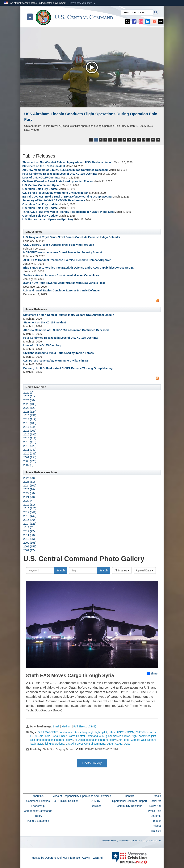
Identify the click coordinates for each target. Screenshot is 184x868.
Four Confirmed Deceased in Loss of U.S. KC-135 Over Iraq (60, 174)
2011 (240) (30, 450)
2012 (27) (29, 531)
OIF (40, 732)
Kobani (152, 740)
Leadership (38, 806)
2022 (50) (29, 493)
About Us (38, 796)
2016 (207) (30, 431)
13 (148, 140)
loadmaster (36, 744)
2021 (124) (30, 412)
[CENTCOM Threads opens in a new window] (161, 21)
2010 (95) (29, 539)
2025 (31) (29, 396)
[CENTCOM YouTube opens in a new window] (154, 21)
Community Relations (130, 806)
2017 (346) (30, 427)
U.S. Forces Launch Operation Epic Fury (48, 219)
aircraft (126, 736)
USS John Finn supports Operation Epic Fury (65, 114)
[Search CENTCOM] (137, 13)
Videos (157, 826)
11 (139, 140)
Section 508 (156, 841)
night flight (94, 732)
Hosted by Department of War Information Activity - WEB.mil (68, 858)
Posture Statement (38, 821)
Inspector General (127, 841)
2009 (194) (30, 457)
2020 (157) (30, 415)
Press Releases (157, 811)
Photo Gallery (92, 763)
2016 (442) (30, 516)
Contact (129, 796)
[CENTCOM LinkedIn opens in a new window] (148, 21)
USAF (110, 744)
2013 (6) (28, 527)
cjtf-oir (112, 732)
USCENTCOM (126, 732)
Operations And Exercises (96, 796)
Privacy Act (145, 841)
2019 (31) (29, 505)
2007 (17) (29, 550)
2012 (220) (30, 446)
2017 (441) (30, 512)
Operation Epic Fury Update (40, 189)
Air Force (124, 740)
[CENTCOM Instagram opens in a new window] (141, 21)
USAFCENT (50, 732)
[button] (83, 3)
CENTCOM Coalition (66, 801)
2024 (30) (29, 400)
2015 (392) (30, 434)
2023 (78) (29, 489)
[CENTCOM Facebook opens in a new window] (134, 21)
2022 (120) (30, 408)
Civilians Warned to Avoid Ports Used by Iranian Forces (58, 181)
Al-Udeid (80, 740)
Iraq (85, 732)
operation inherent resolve (102, 740)
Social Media (157, 801)
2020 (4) (28, 501)
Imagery (157, 821)
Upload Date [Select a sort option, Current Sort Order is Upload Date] (145, 570)
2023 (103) (30, 404)
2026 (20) (29, 478)
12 (144, 140)
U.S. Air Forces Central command (85, 744)
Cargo (119, 744)
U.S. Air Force (42, 736)
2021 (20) (29, 497)
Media (157, 796)
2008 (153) (30, 546)
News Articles (157, 806)
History (38, 816)
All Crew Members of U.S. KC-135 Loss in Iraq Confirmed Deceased (65, 170)
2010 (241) (30, 454)
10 (134, 140)
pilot (105, 732)
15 (158, 140)
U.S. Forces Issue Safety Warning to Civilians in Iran (55, 193)
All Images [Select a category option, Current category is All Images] (122, 570)
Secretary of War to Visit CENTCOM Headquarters (54, 200)
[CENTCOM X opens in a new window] (128, 21)
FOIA (138, 841)
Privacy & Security (110, 841)
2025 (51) (29, 482)
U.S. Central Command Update (42, 185)
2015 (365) (30, 520)
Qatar (127, 744)
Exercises (96, 806)
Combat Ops (138, 740)
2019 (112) (30, 419)
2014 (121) (30, 524)
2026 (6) (28, 393)
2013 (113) (30, 442)
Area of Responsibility (66, 796)
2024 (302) (30, 486)
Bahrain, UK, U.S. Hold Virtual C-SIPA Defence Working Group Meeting (67, 197)
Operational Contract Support (129, 801)
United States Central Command (79, 736)
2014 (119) (30, 438)
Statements (157, 816)
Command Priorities (38, 801)
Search (61, 570)
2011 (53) (29, 535)
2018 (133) (30, 423)
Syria (55, 736)
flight (135, 736)
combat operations (70, 732)
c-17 (102, 736)
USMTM (96, 801)
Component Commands (38, 811)
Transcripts (157, 831)
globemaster (113, 736)
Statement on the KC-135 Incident (44, 166)
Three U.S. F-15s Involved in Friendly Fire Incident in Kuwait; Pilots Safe (68, 212)
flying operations (54, 744)
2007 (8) (28, 465)
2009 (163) (30, 543)
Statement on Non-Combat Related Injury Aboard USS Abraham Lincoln (68, 162)
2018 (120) (30, 508)
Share (152, 674)
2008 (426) (30, 461)
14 (153, 140)
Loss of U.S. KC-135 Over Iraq (41, 178)
